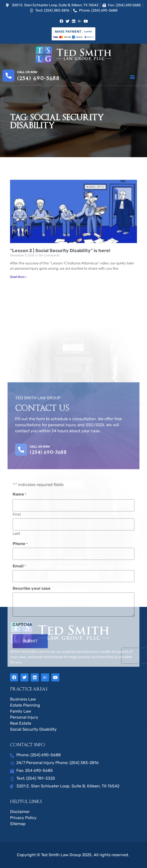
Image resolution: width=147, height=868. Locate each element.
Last (16, 695)
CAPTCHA (22, 786)
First (17, 676)
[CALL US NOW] (21, 611)
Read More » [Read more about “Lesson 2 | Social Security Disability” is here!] (19, 277)
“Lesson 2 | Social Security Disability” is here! (60, 251)
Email (19, 727)
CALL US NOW (40, 608)
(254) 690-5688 (38, 79)
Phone (20, 705)
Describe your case (32, 749)
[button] (132, 77)
